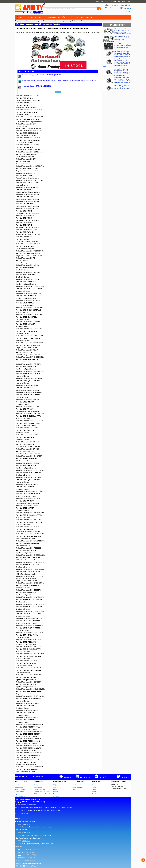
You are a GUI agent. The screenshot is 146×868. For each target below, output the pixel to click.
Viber (19, 855)
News (119, 1)
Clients (94, 789)
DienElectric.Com (29, 866)
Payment (56, 789)
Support (107, 1)
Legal (16, 794)
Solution (114, 1)
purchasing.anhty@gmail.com (30, 844)
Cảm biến (61, 17)
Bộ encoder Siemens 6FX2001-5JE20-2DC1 (36, 86)
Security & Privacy (20, 789)
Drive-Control (51, 17)
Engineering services (40, 789)
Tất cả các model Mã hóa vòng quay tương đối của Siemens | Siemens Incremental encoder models (123, 31)
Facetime (20, 852)
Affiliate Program (19, 792)
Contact (129, 1)
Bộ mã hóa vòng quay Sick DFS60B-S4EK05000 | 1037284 (41, 75)
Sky (19, 860)
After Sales (56, 796)
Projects (94, 792)
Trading (36, 785)
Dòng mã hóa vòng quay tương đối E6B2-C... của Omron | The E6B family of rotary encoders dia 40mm (122, 80)
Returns (55, 794)
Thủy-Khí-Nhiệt (72, 17)
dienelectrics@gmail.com (29, 827)
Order (55, 787)
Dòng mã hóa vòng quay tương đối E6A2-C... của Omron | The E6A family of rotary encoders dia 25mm (122, 54)
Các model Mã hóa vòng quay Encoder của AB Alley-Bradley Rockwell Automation (123, 39)
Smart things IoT (86, 17)
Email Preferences (78, 787)
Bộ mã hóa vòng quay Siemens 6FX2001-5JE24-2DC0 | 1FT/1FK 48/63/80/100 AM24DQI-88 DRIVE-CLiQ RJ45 (59, 80)
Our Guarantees (19, 787)
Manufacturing (38, 787)
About (102, 1)
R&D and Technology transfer (42, 792)
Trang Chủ (18, 21)
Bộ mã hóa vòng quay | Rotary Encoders (41, 21)
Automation (40, 17)
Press (124, 1)
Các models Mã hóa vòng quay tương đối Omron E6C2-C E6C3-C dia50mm (122, 87)
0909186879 (127, 8)
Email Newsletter (77, 785)
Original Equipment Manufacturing (43, 794)
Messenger (21, 858)
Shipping (56, 792)
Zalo (19, 849)
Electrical (30, 17)
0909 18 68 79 (26, 824)
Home (97, 1)
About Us (17, 785)
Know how (95, 794)
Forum (74, 789)
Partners (94, 785)
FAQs (55, 785)
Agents (94, 787)
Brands (22, 17)
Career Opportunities (20, 796)
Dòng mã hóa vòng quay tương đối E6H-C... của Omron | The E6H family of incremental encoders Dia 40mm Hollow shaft (122, 72)
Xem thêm (58, 92)
